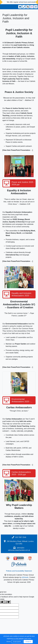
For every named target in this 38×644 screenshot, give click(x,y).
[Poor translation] (7, 602)
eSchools (25, 577)
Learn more (28, 639)
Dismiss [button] (9, 642)
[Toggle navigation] (36, 7)
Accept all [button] (28, 642)
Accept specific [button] (17, 642)
